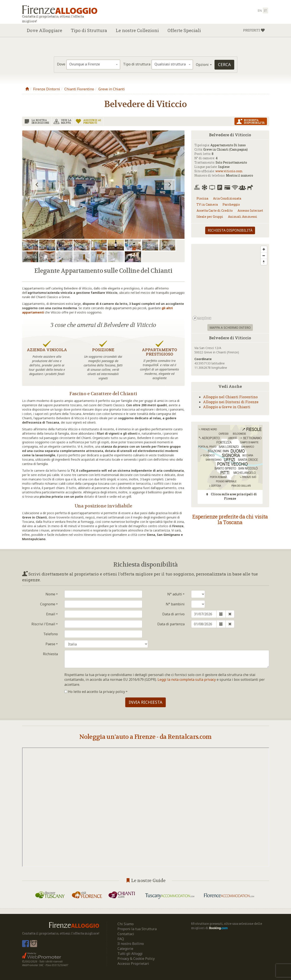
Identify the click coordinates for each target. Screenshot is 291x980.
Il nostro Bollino (131, 944)
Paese (52, 644)
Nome (52, 594)
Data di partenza (171, 624)
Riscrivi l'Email (45, 624)
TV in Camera (207, 204)
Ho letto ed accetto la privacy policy (96, 692)
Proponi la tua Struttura (137, 929)
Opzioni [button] (204, 65)
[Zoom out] (264, 256)
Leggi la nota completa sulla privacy (187, 679)
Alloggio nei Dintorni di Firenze (231, 402)
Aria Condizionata (227, 198)
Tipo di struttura (137, 64)
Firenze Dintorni (47, 89)
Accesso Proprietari (133, 964)
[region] (230, 283)
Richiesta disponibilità (230, 230)
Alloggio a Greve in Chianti (227, 407)
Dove (61, 64)
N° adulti (176, 594)
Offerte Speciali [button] (184, 30)
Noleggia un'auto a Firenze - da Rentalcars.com (145, 737)
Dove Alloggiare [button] (45, 30)
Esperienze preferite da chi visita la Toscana (230, 519)
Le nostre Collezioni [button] (137, 30)
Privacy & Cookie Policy (136, 959)
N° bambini (175, 604)
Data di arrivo (173, 614)
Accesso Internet (250, 210)
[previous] (37, 185)
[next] (169, 185)
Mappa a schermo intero (230, 327)
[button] (254, 30)
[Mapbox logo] (202, 318)
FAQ (121, 939)
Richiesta (50, 654)
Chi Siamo (126, 924)
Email (52, 614)
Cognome (49, 604)
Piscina (202, 198)
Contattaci (126, 934)
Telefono (51, 634)
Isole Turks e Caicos (106, 644)
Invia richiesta (145, 702)
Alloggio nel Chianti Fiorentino (230, 397)
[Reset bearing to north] (264, 262)
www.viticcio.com (229, 171)
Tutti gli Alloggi (130, 954)
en (260, 11)
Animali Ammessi (243, 217)
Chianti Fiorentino (79, 89)
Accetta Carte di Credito (215, 210)
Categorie (125, 949)
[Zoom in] (264, 249)
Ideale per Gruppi (210, 217)
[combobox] (93, 65)
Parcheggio (231, 204)
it (265, 11)
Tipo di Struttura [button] (89, 30)
